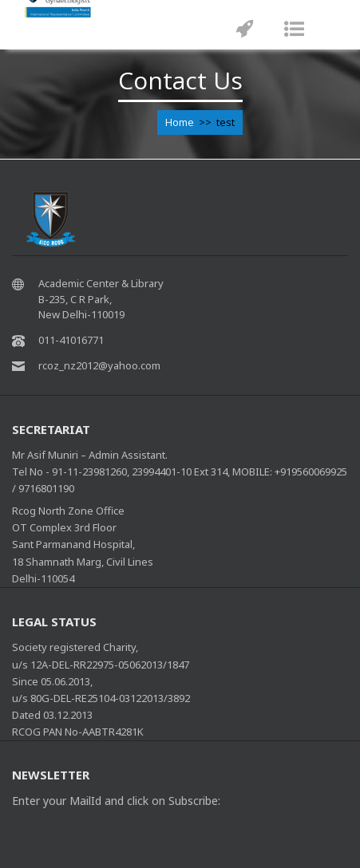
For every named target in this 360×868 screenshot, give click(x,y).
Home (180, 122)
